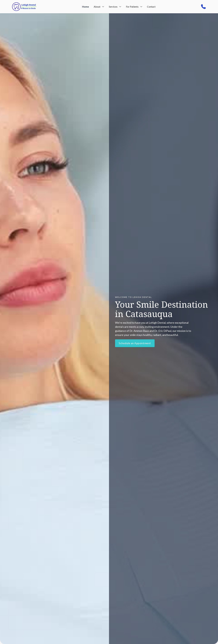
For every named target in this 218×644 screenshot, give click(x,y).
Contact (151, 7)
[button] (99, 7)
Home (85, 7)
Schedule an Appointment (135, 343)
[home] (24, 7)
